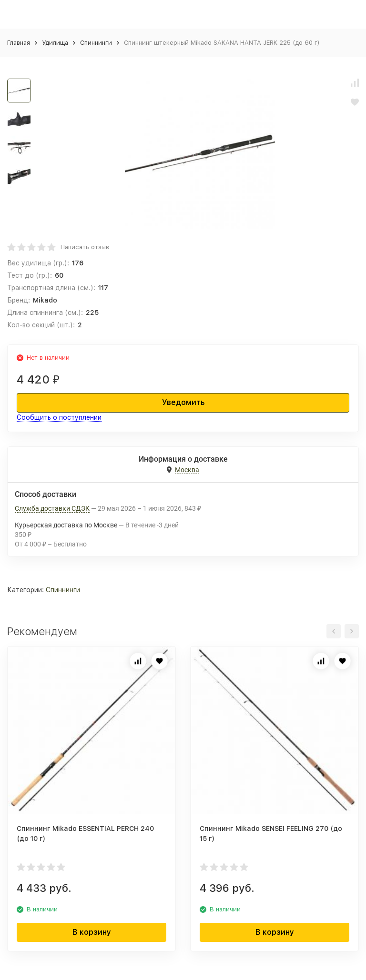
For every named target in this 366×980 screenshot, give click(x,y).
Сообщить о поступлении (59, 417)
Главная (19, 43)
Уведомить (183, 402)
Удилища (55, 43)
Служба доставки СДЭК (52, 508)
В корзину (92, 932)
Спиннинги (96, 43)
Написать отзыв (85, 247)
